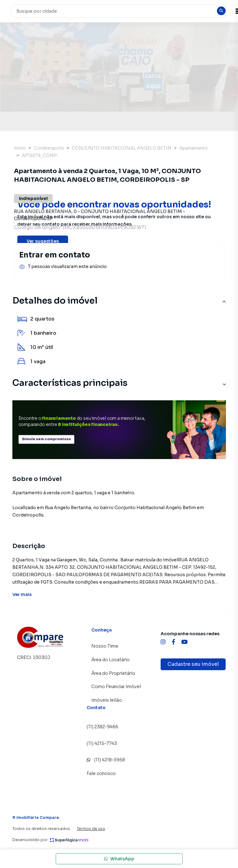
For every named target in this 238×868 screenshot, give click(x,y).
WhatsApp (119, 859)
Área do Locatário (110, 660)
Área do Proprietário (113, 673)
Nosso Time (105, 646)
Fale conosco (101, 773)
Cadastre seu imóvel (193, 664)
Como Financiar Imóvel (116, 687)
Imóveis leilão (107, 700)
